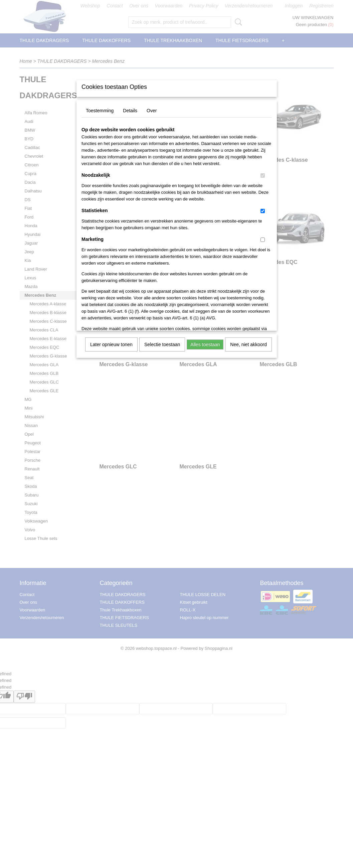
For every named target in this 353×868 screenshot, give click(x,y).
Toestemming (100, 111)
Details (130, 111)
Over (152, 111)
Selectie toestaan (162, 344)
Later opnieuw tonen (111, 344)
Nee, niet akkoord (248, 344)
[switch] (263, 176)
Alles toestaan (205, 344)
